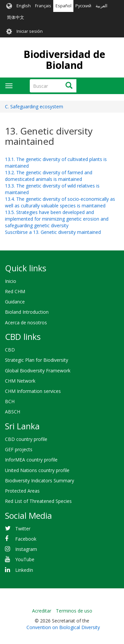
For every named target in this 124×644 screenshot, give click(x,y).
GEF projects (19, 449)
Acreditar (42, 611)
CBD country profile (26, 439)
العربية (102, 6)
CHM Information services (33, 391)
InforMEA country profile (31, 460)
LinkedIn (24, 570)
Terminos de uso (74, 611)
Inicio (11, 281)
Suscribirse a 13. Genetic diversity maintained (53, 232)
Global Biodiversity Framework (38, 371)
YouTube (25, 559)
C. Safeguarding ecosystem (34, 107)
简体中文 (16, 17)
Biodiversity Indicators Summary (40, 481)
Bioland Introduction (27, 312)
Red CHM (15, 291)
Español (63, 6)
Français (43, 6)
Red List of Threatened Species (38, 501)
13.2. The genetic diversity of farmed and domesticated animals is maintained (49, 176)
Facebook (26, 539)
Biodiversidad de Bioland (64, 60)
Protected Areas (22, 491)
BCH (10, 401)
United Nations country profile (37, 470)
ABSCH (13, 412)
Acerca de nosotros (26, 322)
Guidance (15, 302)
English (24, 6)
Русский (83, 6)
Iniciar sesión (30, 31)
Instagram (26, 549)
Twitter (23, 529)
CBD (10, 350)
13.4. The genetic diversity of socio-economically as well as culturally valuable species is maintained (60, 202)
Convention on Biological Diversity (63, 627)
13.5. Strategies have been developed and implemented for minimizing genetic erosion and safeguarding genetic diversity (57, 219)
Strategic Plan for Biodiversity (37, 360)
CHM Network (20, 381)
